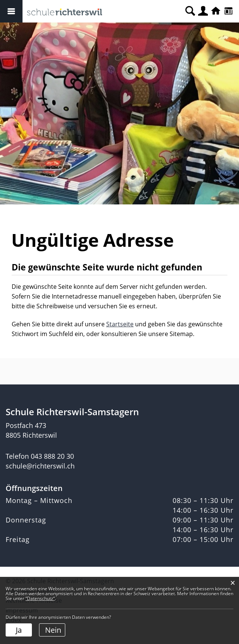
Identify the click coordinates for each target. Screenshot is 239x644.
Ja (19, 630)
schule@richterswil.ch (40, 466)
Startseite (120, 324)
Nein (53, 630)
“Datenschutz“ (40, 598)
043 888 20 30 (52, 456)
